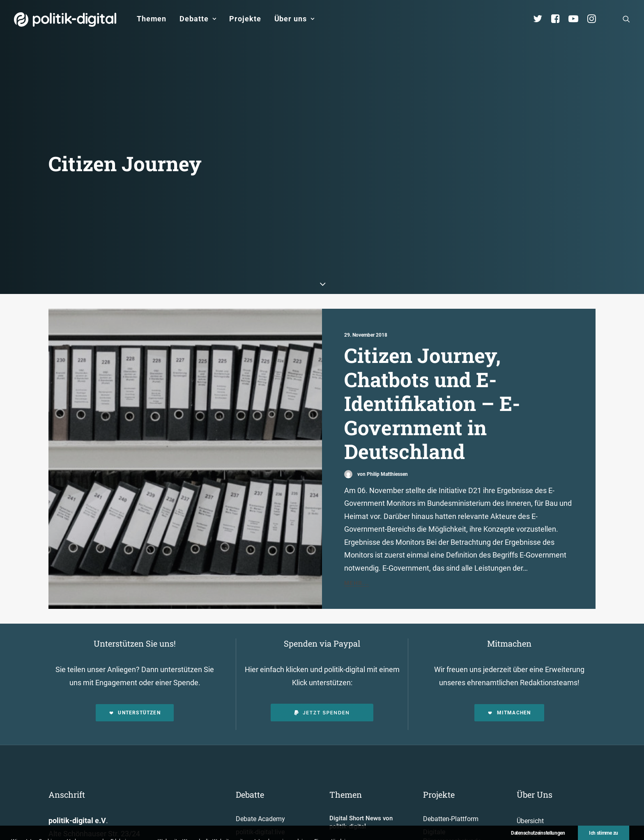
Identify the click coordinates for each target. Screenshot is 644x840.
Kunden (434, 826)
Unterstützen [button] (135, 672)
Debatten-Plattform (451, 778)
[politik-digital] (65, 20)
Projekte (245, 19)
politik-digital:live (260, 791)
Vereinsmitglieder (542, 819)
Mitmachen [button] (509, 672)
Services (529, 793)
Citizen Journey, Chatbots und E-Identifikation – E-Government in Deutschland (432, 363)
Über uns (294, 19)
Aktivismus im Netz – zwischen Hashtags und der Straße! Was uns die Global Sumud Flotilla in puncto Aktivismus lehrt (367, 818)
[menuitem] (152, 19)
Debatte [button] (198, 19)
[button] (626, 19)
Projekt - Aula (442, 814)
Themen (152, 19)
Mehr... (357, 542)
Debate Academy (260, 778)
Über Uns (535, 754)
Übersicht (530, 780)
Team (525, 806)
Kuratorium (533, 832)
